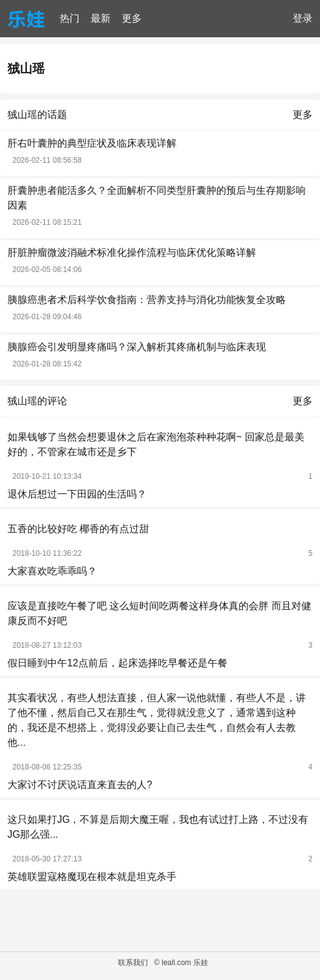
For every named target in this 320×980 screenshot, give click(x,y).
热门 (70, 18)
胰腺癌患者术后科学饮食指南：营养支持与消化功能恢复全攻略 (147, 300)
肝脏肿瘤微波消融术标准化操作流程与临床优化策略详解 (132, 252)
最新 (101, 18)
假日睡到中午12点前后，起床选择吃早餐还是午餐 (117, 663)
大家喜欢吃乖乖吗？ (52, 571)
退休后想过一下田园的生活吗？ (77, 494)
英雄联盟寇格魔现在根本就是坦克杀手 (92, 877)
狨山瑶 (26, 68)
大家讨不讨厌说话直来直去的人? (80, 785)
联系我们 (133, 963)
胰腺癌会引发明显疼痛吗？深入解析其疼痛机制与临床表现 (137, 347)
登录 (303, 18)
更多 (132, 18)
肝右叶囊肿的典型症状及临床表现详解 (92, 143)
